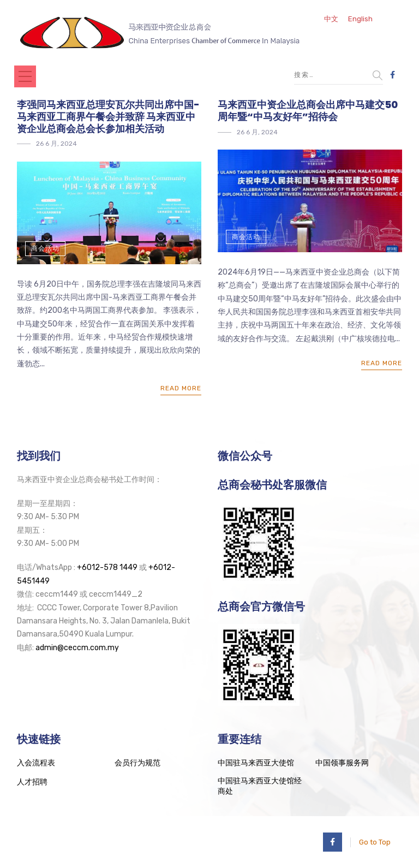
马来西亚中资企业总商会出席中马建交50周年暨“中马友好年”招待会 (308, 111)
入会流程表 (36, 763)
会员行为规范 (137, 763)
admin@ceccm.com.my (77, 648)
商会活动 (45, 248)
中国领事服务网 (342, 763)
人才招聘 (32, 782)
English (360, 19)
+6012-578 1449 (107, 567)
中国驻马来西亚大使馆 (256, 763)
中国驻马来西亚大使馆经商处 (260, 786)
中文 (331, 19)
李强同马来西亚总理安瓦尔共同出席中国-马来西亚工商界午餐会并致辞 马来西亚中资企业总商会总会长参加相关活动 (108, 116)
